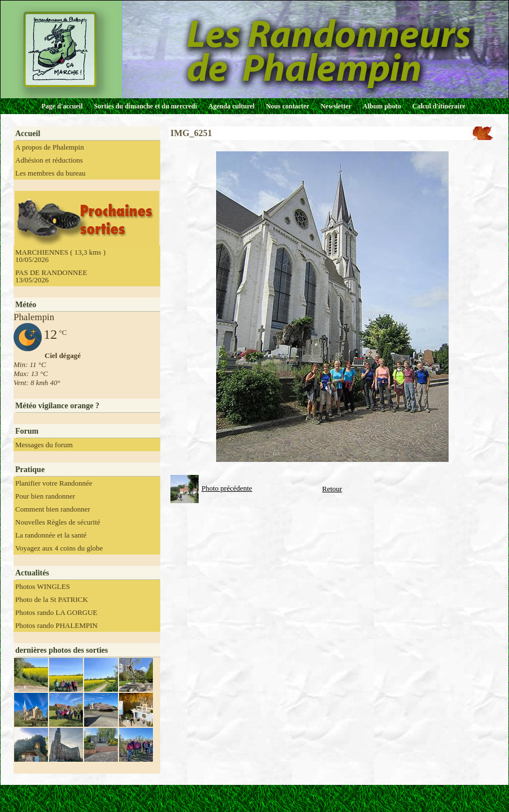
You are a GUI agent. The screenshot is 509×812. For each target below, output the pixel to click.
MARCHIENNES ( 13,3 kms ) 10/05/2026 (60, 256)
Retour (332, 489)
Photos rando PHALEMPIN (56, 625)
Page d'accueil (62, 106)
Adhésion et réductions (49, 160)
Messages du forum (44, 445)
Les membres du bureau (51, 173)
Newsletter (336, 106)
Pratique (30, 470)
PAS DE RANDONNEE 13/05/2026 (51, 276)
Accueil (28, 134)
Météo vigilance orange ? (57, 406)
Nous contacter (288, 106)
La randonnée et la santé (51, 535)
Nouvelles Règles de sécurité (58, 522)
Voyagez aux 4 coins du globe (59, 548)
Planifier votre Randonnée (54, 483)
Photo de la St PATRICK (52, 599)
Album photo (382, 106)
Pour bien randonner (45, 496)
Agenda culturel (231, 106)
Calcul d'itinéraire (438, 106)
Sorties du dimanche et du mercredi (145, 106)
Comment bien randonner (53, 509)
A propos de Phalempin (50, 147)
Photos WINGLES (43, 586)
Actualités (32, 573)
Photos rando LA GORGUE (56, 612)
